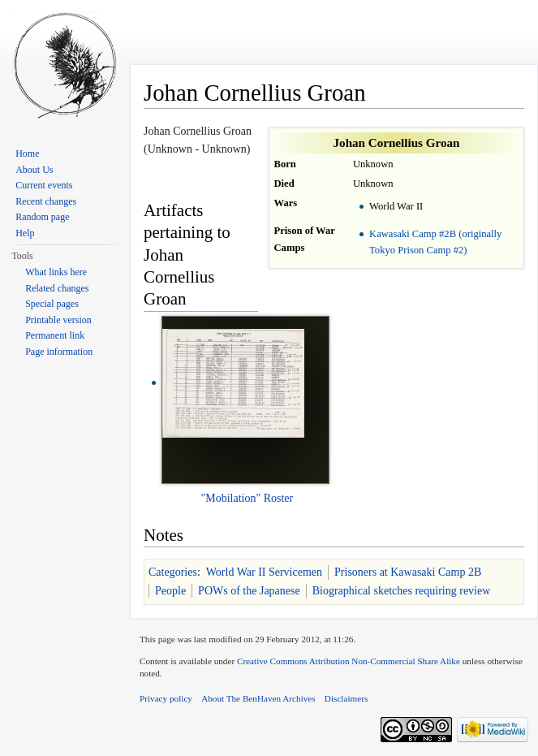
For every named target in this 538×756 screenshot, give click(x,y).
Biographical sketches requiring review (402, 591)
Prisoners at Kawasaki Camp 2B (408, 572)
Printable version (58, 320)
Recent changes (46, 201)
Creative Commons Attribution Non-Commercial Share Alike (349, 661)
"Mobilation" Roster (247, 498)
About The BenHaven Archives (258, 698)
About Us (34, 170)
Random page (42, 217)
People (170, 591)
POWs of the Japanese (249, 591)
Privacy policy (166, 698)
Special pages (52, 304)
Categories (173, 572)
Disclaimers (346, 698)
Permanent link (55, 335)
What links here (56, 272)
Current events (44, 185)
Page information (59, 352)
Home (27, 153)
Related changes (57, 288)
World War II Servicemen (264, 572)
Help (25, 233)
